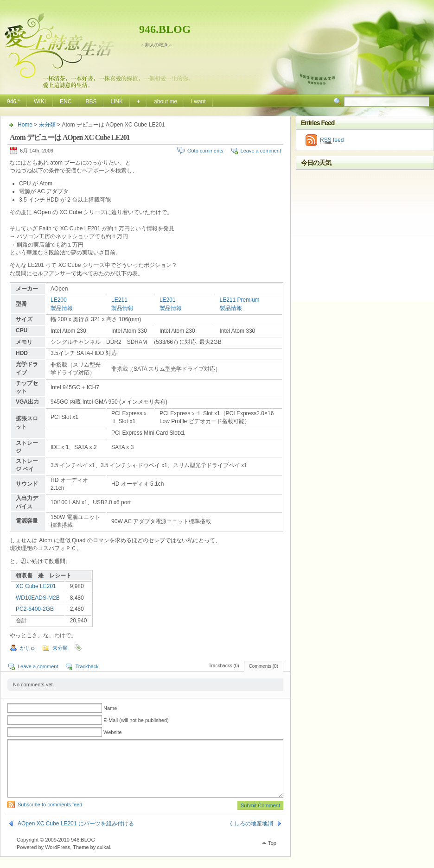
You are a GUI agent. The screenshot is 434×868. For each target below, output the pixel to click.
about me (166, 101)
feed (332, 140)
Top (272, 854)
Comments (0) (264, 666)
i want (198, 101)
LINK (117, 101)
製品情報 (62, 308)
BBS (91, 101)
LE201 (168, 300)
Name (110, 708)
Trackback (87, 666)
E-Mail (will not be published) (136, 720)
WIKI (40, 101)
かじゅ (28, 648)
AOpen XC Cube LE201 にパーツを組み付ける (76, 835)
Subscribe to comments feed (50, 816)
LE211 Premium (240, 300)
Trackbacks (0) (224, 666)
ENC (66, 101)
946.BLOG (165, 29)
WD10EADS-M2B (38, 598)
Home (25, 125)
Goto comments (205, 151)
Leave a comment (261, 151)
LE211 (119, 300)
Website (113, 732)
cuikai (103, 858)
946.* (13, 101)
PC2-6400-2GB (35, 609)
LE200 (59, 300)
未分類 (47, 125)
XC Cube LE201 (36, 586)
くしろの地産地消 (251, 835)
